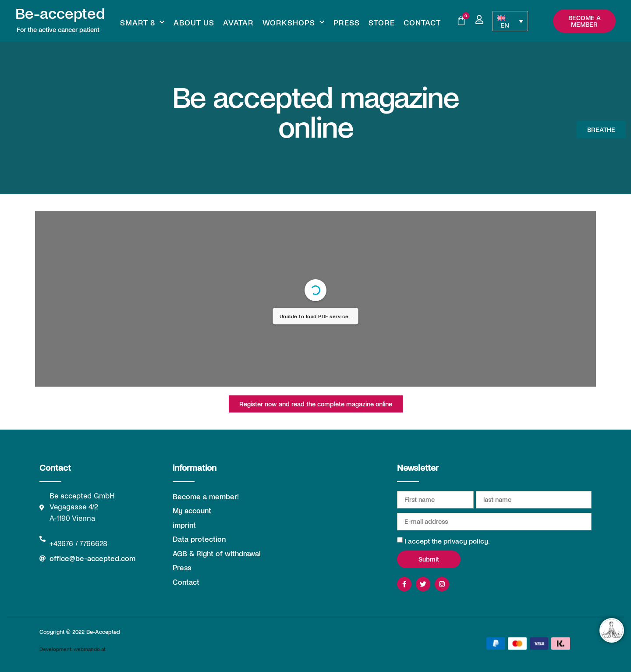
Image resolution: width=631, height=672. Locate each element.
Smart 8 (142, 22)
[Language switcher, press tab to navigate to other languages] (510, 21)
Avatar (238, 22)
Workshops (294, 22)
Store (382, 22)
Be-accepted (60, 13)
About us (194, 22)
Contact (422, 22)
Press (347, 22)
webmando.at (90, 649)
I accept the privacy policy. (447, 541)
